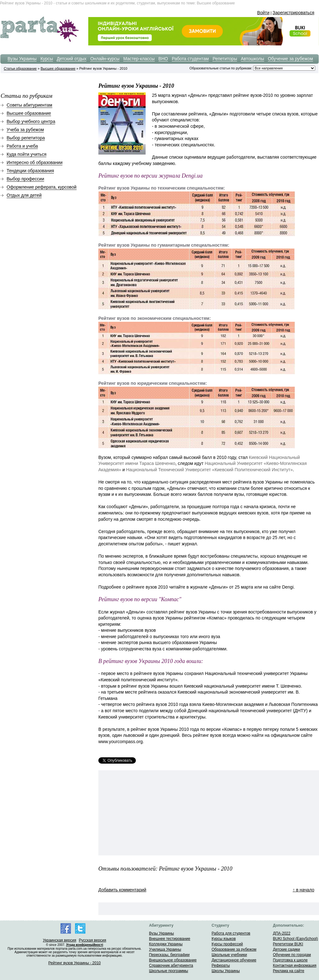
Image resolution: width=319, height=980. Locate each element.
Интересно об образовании (35, 162)
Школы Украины (226, 971)
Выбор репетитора (26, 138)
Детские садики (287, 949)
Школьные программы (169, 971)
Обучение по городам (292, 955)
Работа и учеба (22, 146)
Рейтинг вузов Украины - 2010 (74, 963)
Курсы (47, 59)
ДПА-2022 (282, 933)
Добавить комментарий (122, 890)
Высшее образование (58, 68)
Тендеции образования (30, 171)
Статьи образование (20, 68)
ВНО (163, 59)
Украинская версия (60, 940)
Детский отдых (72, 59)
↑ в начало (303, 890)
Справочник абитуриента (171, 965)
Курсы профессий (227, 944)
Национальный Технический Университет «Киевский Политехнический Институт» (209, 470)
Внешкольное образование (173, 960)
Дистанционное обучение (234, 960)
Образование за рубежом (234, 949)
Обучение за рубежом (290, 59)
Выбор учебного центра (31, 121)
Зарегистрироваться (293, 13)
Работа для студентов (231, 933)
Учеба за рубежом (25, 130)
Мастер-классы (139, 59)
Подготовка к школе (290, 960)
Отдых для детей (24, 195)
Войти (263, 13)
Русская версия (93, 940)
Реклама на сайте (289, 971)
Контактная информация (295, 965)
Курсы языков (224, 939)
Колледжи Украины (166, 944)
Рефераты (221, 965)
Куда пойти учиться (26, 154)
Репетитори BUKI (288, 944)
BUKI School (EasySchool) (296, 939)
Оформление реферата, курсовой (42, 187)
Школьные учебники (229, 955)
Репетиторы (225, 59)
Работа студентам (190, 59)
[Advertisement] (149, 813)
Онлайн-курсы (105, 59)
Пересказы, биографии (169, 955)
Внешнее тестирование (170, 939)
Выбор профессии (25, 179)
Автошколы (252, 59)
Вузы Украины (22, 59)
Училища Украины (165, 949)
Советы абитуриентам (29, 105)
